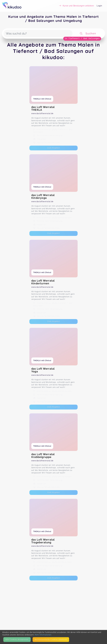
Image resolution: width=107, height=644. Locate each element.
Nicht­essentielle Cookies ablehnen (51, 639)
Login (99, 6)
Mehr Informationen (43, 635)
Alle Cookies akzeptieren (17, 639)
